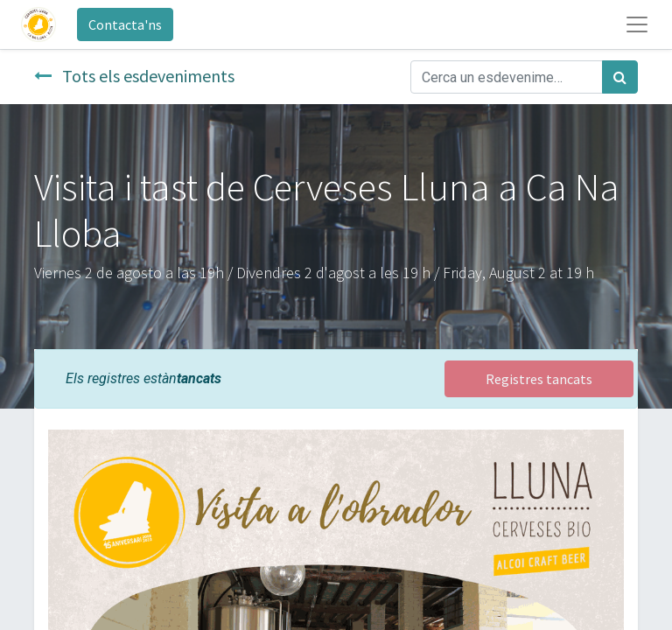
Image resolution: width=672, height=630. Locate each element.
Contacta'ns (125, 24)
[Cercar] (620, 77)
